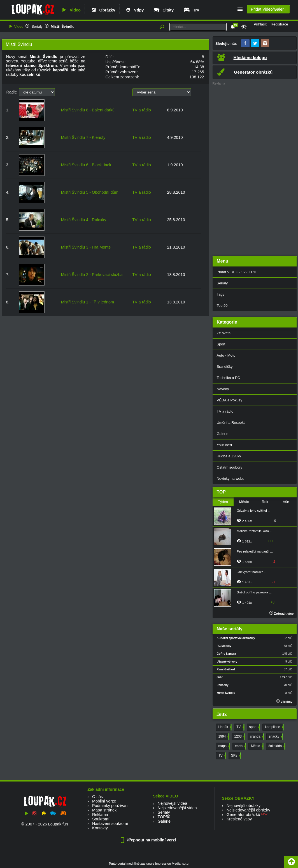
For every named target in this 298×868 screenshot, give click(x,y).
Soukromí (101, 819)
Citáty (163, 10)
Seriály (37, 26)
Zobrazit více (282, 614)
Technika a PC (229, 378)
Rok (265, 502)
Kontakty (100, 828)
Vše (286, 502)
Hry (191, 10)
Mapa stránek (104, 810)
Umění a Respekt (231, 423)
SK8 (236, 756)
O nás (97, 797)
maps (224, 746)
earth (240, 746)
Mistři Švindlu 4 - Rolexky (84, 220)
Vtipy (134, 10)
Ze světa (224, 333)
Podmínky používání (110, 806)
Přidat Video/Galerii (268, 9)
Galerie (223, 434)
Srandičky (225, 367)
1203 (239, 737)
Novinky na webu (231, 479)
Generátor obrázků (243, 815)
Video (71, 10)
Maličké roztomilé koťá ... (255, 531)
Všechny (284, 701)
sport (254, 727)
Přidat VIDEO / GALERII (236, 272)
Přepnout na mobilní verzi (149, 840)
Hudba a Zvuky (229, 456)
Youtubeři (224, 445)
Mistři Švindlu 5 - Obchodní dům (90, 192)
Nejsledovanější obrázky (248, 810)
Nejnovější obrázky (244, 806)
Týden (223, 502)
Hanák (225, 727)
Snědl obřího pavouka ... (254, 592)
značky (275, 737)
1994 (223, 737)
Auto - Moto (226, 355)
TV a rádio (141, 110)
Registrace (280, 24)
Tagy (221, 294)
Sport (221, 344)
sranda (257, 737)
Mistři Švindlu (63, 26)
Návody (223, 389)
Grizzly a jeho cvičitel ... (253, 511)
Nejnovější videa (173, 803)
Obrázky (103, 10)
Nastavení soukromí (110, 823)
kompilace (274, 727)
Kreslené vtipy (239, 819)
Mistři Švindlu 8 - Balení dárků (88, 110)
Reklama (100, 815)
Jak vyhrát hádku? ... (252, 572)
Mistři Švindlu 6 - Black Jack (86, 165)
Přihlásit (260, 24)
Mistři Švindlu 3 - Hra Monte (86, 247)
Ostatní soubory (230, 467)
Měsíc (244, 502)
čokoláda (276, 746)
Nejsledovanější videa (177, 808)
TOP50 (164, 817)
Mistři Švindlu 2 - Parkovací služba (92, 275)
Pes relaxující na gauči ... (255, 551)
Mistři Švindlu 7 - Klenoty (83, 137)
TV (240, 727)
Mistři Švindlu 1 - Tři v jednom (88, 302)
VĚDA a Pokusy (230, 400)
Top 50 (222, 306)
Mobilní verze (104, 801)
